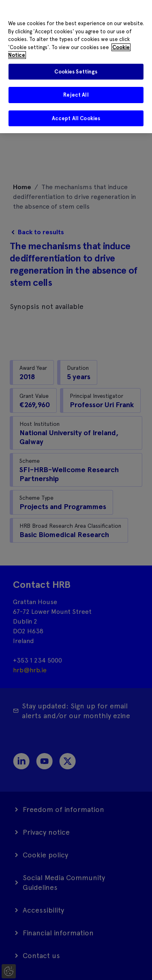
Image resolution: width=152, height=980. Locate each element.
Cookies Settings (76, 72)
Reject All (76, 95)
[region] (76, 67)
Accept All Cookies (76, 118)
